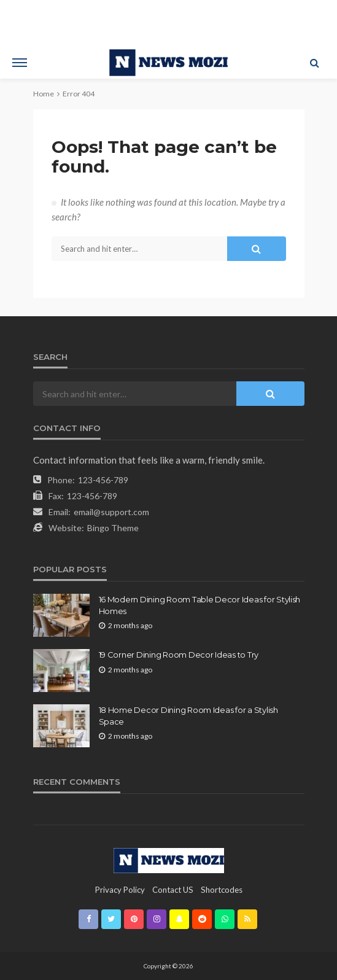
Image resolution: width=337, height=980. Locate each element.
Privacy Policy (120, 890)
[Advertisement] (169, 21)
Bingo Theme (113, 528)
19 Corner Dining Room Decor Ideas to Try (179, 655)
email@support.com (111, 512)
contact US (173, 890)
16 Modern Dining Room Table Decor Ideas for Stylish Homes (200, 605)
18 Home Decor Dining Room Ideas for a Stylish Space (188, 715)
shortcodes (222, 890)
